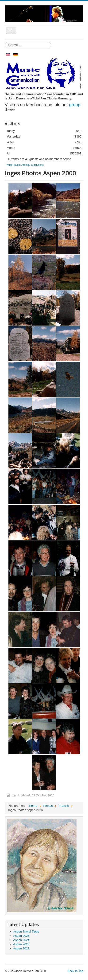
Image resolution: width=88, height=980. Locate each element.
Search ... (5, 42)
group (75, 105)
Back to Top (75, 971)
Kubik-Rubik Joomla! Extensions (25, 165)
